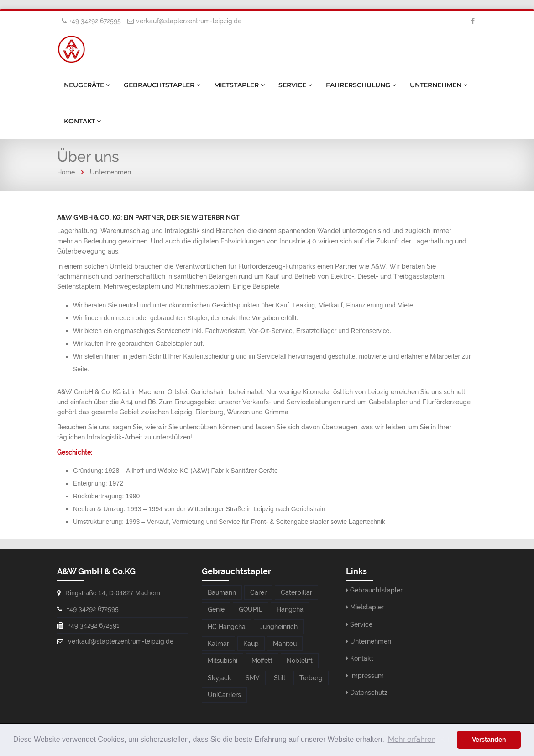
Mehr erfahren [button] (412, 739)
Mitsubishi (222, 661)
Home (66, 172)
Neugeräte (87, 85)
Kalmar (218, 644)
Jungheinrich (279, 627)
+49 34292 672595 (95, 21)
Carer (258, 592)
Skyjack (220, 678)
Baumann (222, 592)
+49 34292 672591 (94, 625)
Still (280, 678)
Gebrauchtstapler (162, 85)
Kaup (251, 644)
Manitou (285, 644)
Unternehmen (439, 85)
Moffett (262, 661)
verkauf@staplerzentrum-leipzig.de (189, 21)
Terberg (311, 678)
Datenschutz (369, 693)
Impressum (367, 676)
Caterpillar (296, 592)
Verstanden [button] (489, 739)
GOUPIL (251, 609)
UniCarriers (224, 695)
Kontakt (82, 121)
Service (295, 85)
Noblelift (300, 661)
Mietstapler (239, 85)
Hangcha (290, 609)
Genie (216, 609)
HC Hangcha (227, 627)
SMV (253, 678)
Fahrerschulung (361, 85)
